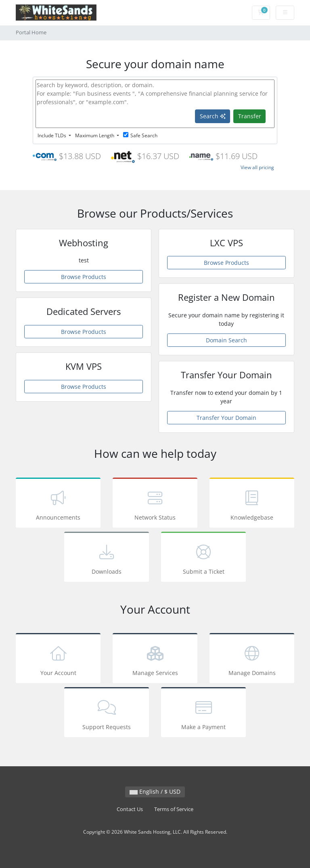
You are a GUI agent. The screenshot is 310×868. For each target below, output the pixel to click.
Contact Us (130, 809)
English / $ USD (155, 791)
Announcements (58, 504)
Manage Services (155, 659)
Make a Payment (203, 714)
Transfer (250, 116)
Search (213, 116)
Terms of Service (174, 809)
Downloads (107, 558)
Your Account (58, 659)
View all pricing (257, 167)
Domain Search (226, 340)
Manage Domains (252, 659)
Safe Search (140, 135)
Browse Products (84, 277)
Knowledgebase (252, 504)
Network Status (155, 504)
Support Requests (107, 714)
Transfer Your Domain (226, 418)
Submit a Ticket (203, 558)
